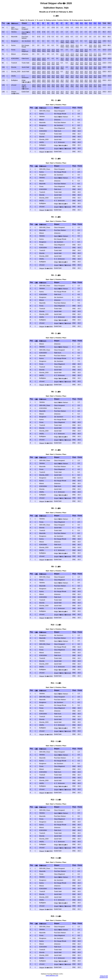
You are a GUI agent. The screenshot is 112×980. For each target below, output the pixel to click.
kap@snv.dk (104, 977)
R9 (72, 23)
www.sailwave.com (52, 975)
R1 (33, 23)
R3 (43, 23)
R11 (81, 23)
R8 (66, 23)
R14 (95, 23)
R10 (77, 23)
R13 (90, 23)
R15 (99, 23)
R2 (38, 23)
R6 (57, 23)
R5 (53, 23)
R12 (86, 23)
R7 (62, 23)
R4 (48, 23)
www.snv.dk (104, 976)
